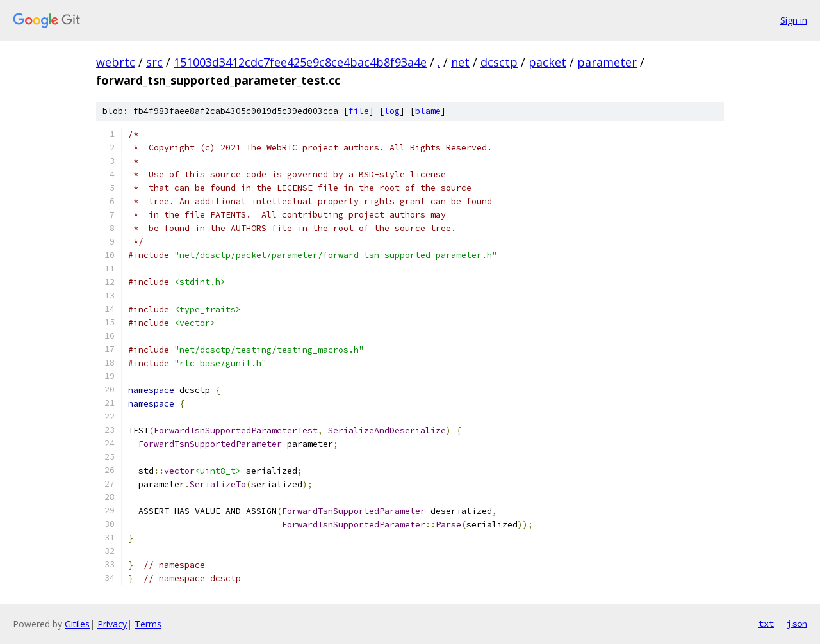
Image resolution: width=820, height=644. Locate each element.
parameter (607, 62)
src (154, 62)
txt (766, 624)
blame (428, 111)
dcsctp (499, 62)
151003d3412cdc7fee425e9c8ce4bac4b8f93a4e (300, 62)
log (392, 111)
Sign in (794, 20)
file (359, 111)
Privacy (112, 624)
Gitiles (77, 624)
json (797, 624)
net (460, 62)
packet (547, 62)
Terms (148, 624)
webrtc (116, 62)
